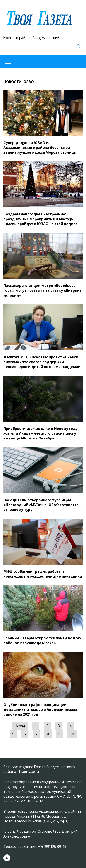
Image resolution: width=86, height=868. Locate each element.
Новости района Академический (31, 38)
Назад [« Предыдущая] (20, 726)
